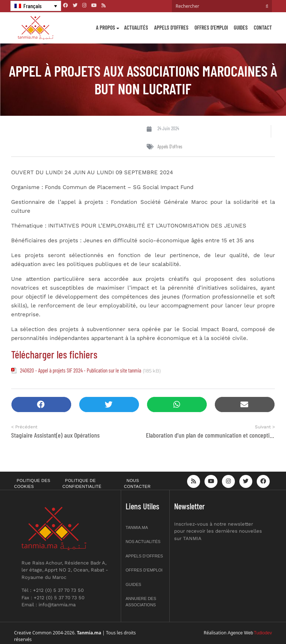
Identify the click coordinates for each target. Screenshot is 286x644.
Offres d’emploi (211, 27)
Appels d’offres (171, 27)
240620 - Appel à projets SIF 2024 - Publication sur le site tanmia (81, 370)
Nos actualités (143, 542)
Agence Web (241, 633)
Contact (263, 27)
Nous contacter (137, 484)
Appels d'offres (170, 146)
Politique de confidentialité (82, 484)
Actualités (136, 27)
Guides (241, 27)
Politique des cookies (32, 484)
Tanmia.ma (137, 527)
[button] (41, 404)
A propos (106, 27)
